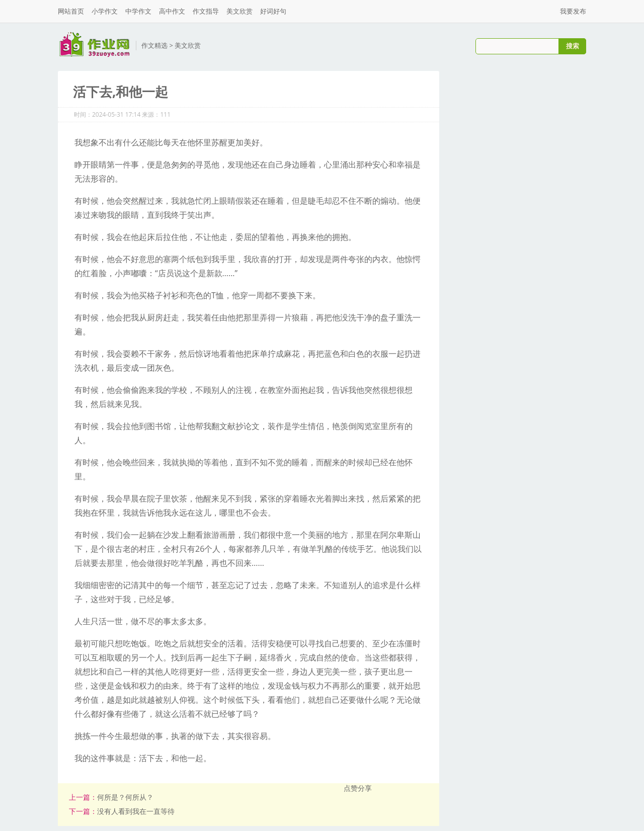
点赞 (351, 788)
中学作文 (138, 11)
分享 (365, 788)
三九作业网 (94, 45)
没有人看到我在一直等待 (136, 811)
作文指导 (206, 11)
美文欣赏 (239, 11)
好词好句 (273, 11)
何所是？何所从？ (125, 797)
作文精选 (154, 45)
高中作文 (172, 11)
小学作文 (105, 11)
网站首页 (71, 11)
